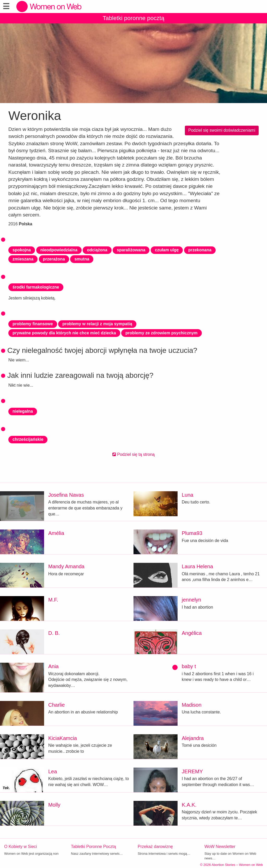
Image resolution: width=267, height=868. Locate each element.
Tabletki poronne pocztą (134, 18)
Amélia (56, 533)
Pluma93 (192, 533)
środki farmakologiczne (36, 287)
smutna (82, 259)
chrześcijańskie (28, 439)
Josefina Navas (66, 495)
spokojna (22, 250)
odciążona (97, 250)
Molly (54, 805)
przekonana (200, 250)
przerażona (54, 259)
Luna (188, 495)
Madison (192, 705)
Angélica (192, 633)
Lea (53, 771)
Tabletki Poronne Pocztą (93, 847)
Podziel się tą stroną (134, 454)
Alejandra (193, 738)
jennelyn (192, 600)
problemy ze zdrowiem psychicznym (162, 333)
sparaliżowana (131, 250)
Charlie (56, 705)
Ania (53, 666)
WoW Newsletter (220, 847)
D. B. (54, 633)
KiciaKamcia (63, 738)
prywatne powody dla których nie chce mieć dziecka (64, 333)
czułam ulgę (167, 250)
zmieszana (23, 259)
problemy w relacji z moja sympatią (97, 324)
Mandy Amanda (66, 566)
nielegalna (23, 411)
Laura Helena (197, 566)
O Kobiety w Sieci (20, 847)
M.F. (53, 600)
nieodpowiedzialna (59, 250)
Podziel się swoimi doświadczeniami (222, 130)
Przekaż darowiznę (155, 847)
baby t (189, 666)
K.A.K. (189, 805)
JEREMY (192, 771)
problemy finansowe (33, 324)
